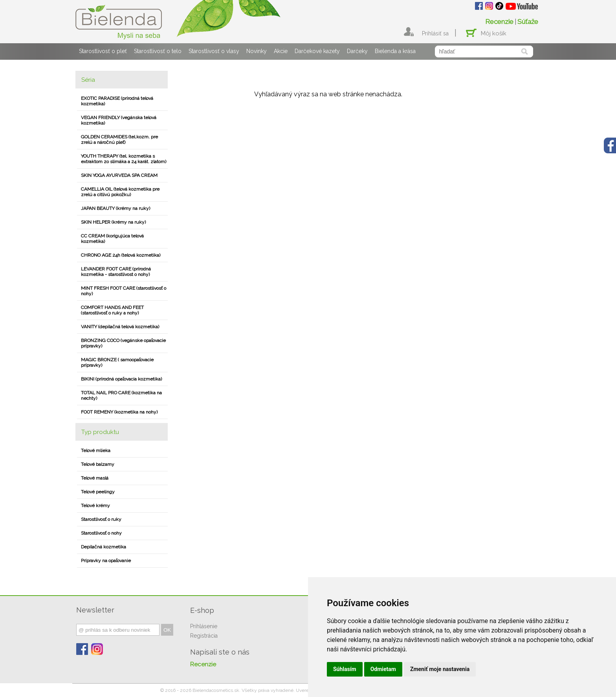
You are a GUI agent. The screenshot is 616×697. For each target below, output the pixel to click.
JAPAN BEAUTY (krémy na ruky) (115, 208)
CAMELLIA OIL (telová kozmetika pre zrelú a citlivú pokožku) (120, 192)
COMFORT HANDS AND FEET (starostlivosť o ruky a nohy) (112, 310)
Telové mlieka (96, 451)
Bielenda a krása (395, 51)
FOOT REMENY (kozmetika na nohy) (119, 412)
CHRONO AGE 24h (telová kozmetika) (121, 255)
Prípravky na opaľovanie (106, 561)
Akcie (281, 51)
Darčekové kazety (317, 51)
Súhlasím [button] (345, 669)
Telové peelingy (98, 492)
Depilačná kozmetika (104, 547)
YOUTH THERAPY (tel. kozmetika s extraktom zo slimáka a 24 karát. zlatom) (124, 159)
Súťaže (528, 22)
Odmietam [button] (383, 669)
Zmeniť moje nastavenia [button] (440, 669)
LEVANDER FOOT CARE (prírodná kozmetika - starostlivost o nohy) (116, 272)
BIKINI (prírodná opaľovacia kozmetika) (121, 379)
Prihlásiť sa (435, 33)
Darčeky (357, 51)
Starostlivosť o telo (158, 51)
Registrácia (204, 636)
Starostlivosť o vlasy (214, 51)
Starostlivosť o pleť (103, 51)
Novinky (257, 51)
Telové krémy (95, 506)
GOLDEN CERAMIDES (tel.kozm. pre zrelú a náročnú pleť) (119, 140)
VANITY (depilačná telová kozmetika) (120, 327)
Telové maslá (95, 478)
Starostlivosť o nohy (101, 533)
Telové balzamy (98, 464)
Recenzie (499, 22)
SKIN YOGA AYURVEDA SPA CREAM (119, 175)
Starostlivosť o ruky (101, 519)
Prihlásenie (204, 626)
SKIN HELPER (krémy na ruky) (113, 222)
